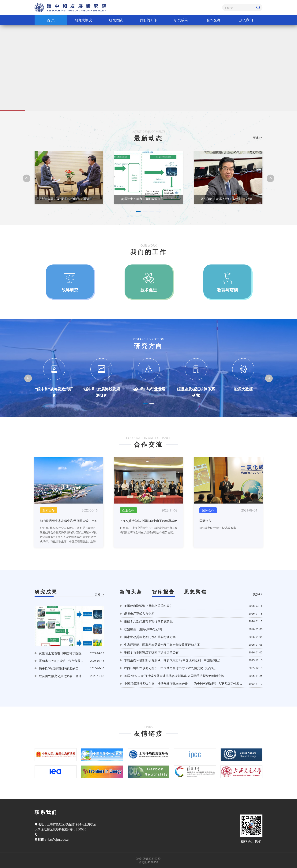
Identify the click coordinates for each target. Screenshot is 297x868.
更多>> (99, 594)
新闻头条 (131, 592)
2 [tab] (145, 211)
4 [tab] (159, 211)
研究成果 (181, 20)
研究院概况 (83, 20)
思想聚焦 (196, 592)
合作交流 (213, 20)
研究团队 (116, 20)
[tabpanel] (69, 178)
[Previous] (27, 178)
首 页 (51, 20)
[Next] (270, 178)
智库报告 (163, 592)
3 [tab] (152, 211)
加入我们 (246, 20)
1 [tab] (138, 211)
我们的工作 (148, 20)
